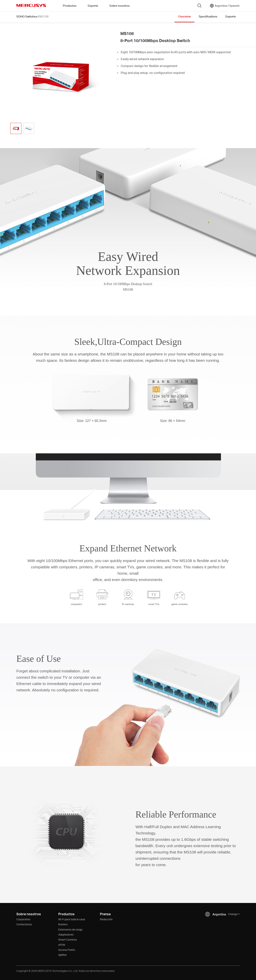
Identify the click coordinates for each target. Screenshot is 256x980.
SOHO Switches (27, 16)
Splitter (63, 955)
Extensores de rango (70, 929)
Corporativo (23, 919)
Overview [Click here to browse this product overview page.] (184, 16)
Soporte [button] (93, 6)
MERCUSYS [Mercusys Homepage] (31, 5)
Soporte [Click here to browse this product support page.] (231, 16)
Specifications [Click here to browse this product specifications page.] (208, 16)
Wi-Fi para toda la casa (72, 919)
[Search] (199, 6)
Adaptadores (66, 934)
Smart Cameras (68, 940)
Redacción (106, 919)
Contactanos (24, 924)
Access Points (67, 950)
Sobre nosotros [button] (120, 6)
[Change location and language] (225, 6)
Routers (63, 924)
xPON (62, 945)
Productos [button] (70, 6)
